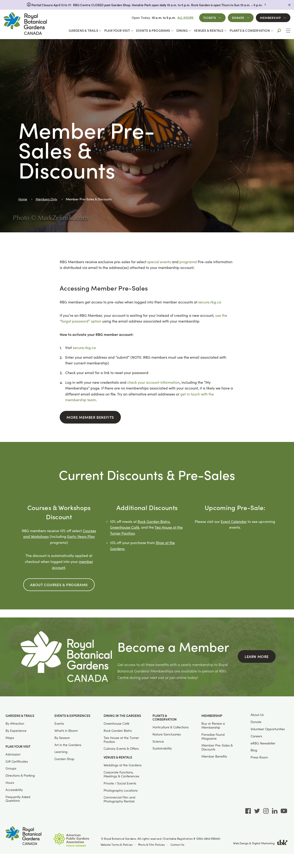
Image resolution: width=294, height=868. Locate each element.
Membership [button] (270, 18)
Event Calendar (234, 521)
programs (188, 262)
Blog (254, 750)
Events (59, 723)
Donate (256, 722)
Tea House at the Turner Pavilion (121, 740)
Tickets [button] (210, 18)
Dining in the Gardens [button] (122, 716)
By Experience (16, 731)
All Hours (186, 17)
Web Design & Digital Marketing (260, 843)
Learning (61, 752)
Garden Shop (64, 759)
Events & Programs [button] (153, 30)
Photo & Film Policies (151, 845)
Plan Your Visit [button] (117, 30)
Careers (256, 736)
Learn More (257, 656)
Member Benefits (214, 756)
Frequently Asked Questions (18, 799)
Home (23, 199)
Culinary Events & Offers (121, 748)
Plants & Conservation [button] (250, 30)
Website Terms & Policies (117, 845)
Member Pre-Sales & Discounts (217, 747)
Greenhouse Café (125, 527)
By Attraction (15, 723)
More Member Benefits (90, 417)
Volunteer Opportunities (268, 729)
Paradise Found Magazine (213, 736)
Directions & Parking (20, 775)
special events (159, 262)
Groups (11, 768)
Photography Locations (121, 790)
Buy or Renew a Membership (213, 725)
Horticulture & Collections (171, 727)
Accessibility (14, 790)
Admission (13, 754)
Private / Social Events (120, 783)
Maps (10, 738)
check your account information (153, 382)
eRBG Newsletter (263, 743)
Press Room (259, 757)
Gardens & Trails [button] (83, 30)
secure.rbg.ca (210, 302)
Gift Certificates (17, 761)
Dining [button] (182, 30)
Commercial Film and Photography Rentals (119, 799)
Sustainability (162, 748)
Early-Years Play (81, 536)
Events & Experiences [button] (72, 716)
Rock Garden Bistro (154, 521)
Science (158, 741)
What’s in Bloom (66, 731)
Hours (10, 783)
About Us (257, 715)
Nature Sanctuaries (167, 734)
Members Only (46, 199)
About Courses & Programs (59, 585)
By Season (62, 738)
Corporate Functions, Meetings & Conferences (121, 774)
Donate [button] (238, 18)
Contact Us (177, 845)
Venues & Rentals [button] (209, 30)
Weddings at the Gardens (123, 765)
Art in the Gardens (68, 745)
